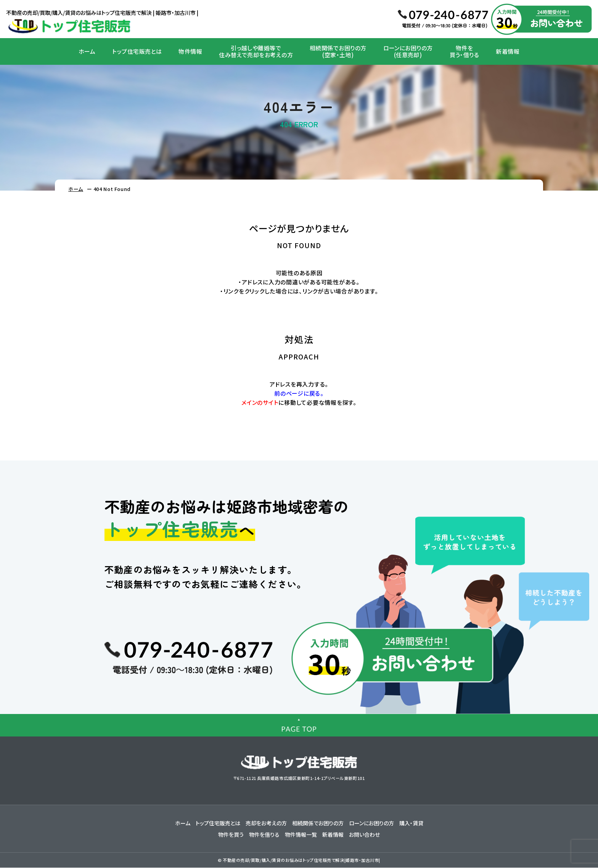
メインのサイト (260, 402)
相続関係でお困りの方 (318, 823)
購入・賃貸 (411, 823)
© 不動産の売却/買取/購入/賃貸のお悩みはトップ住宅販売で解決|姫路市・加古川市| (299, 860)
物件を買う (231, 835)
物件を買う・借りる (465, 51)
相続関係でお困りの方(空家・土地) (338, 51)
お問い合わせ (364, 835)
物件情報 (190, 51)
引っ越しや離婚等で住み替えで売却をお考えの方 (256, 51)
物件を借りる (264, 835)
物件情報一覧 (301, 835)
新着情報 (508, 51)
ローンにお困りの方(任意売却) (408, 51)
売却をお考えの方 (266, 823)
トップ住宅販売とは (137, 51)
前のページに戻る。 (299, 393)
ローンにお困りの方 (371, 823)
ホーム (87, 51)
